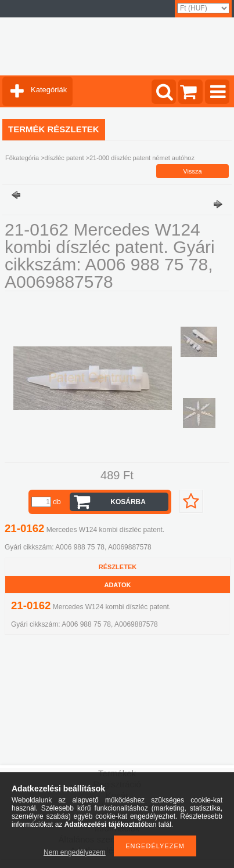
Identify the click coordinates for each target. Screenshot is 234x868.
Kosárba (128, 502)
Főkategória (22, 158)
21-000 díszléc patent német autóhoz (142, 158)
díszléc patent (64, 158)
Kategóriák (49, 90)
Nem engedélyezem (75, 852)
